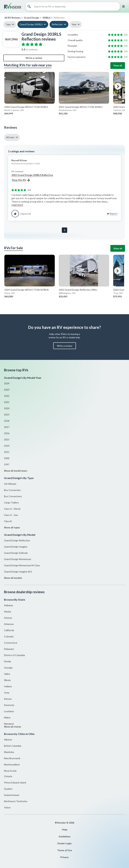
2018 (7, 421)
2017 (7, 427)
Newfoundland (12, 764)
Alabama (8, 605)
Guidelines (65, 836)
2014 (7, 446)
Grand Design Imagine (16, 547)
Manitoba (9, 752)
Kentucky (9, 705)
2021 (7, 402)
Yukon (7, 807)
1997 (7, 464)
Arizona (8, 618)
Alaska (7, 611)
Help (65, 830)
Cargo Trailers (11, 502)
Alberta (8, 740)
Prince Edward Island (15, 782)
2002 (7, 458)
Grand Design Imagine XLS (18, 572)
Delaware (9, 649)
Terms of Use (65, 850)
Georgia (8, 668)
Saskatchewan (12, 795)
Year (74, 24)
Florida (7, 661)
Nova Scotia (10, 771)
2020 (7, 408)
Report (114, 214)
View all (118, 65)
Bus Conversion (12, 490)
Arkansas (9, 624)
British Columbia (13, 746)
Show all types (12, 527)
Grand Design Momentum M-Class (22, 565)
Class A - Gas (11, 515)
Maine (7, 717)
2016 (7, 433)
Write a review (34, 58)
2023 (7, 390)
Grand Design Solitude (16, 553)
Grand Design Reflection (17, 540)
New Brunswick (12, 758)
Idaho (7, 674)
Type (8, 24)
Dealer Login (64, 843)
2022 (7, 396)
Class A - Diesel (12, 509)
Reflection (57, 24)
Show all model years (16, 471)
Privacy (64, 857)
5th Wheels (10, 484)
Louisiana (9, 711)
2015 (7, 439)
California (9, 630)
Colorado (9, 636)
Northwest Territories (16, 801)
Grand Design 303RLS (31, 24)
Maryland (9, 724)
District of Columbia (14, 655)
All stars (10, 137)
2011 (7, 452)
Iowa (7, 693)
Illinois (7, 680)
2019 (7, 415)
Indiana (8, 686)
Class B (8, 521)
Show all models (13, 578)
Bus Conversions (13, 496)
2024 (7, 383)
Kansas (8, 699)
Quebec (8, 789)
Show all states (13, 727)
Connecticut (11, 643)
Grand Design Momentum (18, 559)
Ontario (8, 776)
